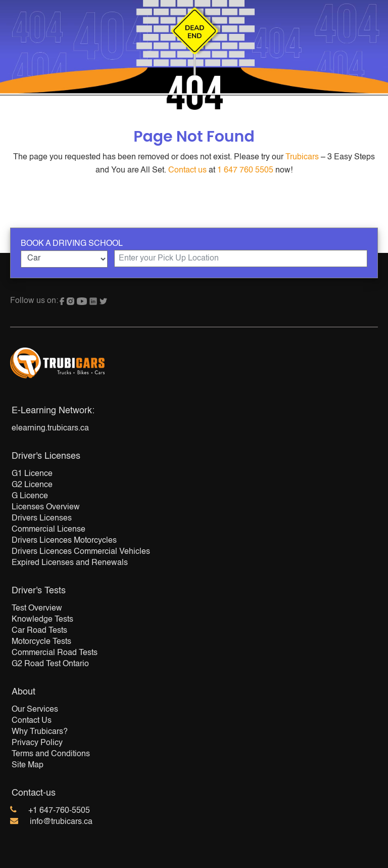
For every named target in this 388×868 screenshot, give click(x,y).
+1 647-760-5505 (59, 811)
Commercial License (48, 530)
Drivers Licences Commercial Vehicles (81, 552)
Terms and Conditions (51, 754)
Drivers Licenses (42, 518)
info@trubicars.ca (61, 822)
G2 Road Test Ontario (50, 664)
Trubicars (302, 157)
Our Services (35, 710)
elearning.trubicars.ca (50, 428)
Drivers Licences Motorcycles (64, 541)
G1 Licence (32, 474)
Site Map (28, 765)
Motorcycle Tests (41, 642)
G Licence (30, 496)
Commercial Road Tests (55, 653)
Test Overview (37, 609)
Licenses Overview (46, 507)
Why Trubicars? (40, 732)
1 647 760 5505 (245, 170)
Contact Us (32, 721)
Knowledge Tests (42, 620)
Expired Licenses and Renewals (70, 563)
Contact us (187, 170)
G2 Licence (32, 485)
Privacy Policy (37, 743)
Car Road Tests (39, 631)
